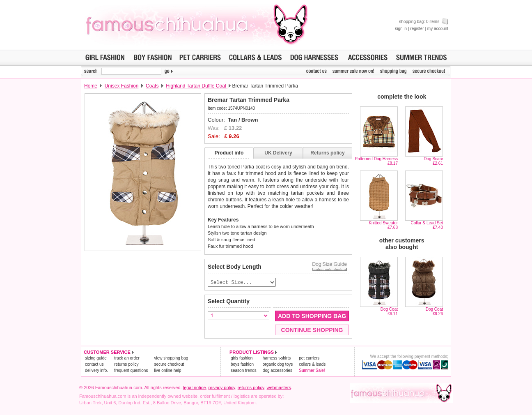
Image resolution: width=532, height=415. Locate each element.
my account (438, 29)
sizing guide (96, 359)
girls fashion (242, 359)
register (417, 29)
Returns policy (327, 153)
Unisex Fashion (122, 86)
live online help (167, 371)
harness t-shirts (277, 359)
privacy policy (221, 388)
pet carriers (309, 359)
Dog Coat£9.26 (434, 311)
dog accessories (277, 371)
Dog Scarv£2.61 (433, 161)
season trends (244, 371)
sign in (401, 29)
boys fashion (242, 365)
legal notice (195, 388)
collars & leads (312, 365)
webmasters (279, 388)
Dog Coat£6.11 (389, 311)
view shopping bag (171, 359)
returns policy (126, 365)
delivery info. (96, 371)
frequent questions (131, 371)
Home (91, 86)
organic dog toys (278, 365)
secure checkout (169, 365)
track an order (127, 359)
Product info (229, 153)
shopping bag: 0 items (424, 22)
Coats (152, 86)
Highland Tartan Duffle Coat (197, 86)
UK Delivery (278, 153)
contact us (94, 365)
